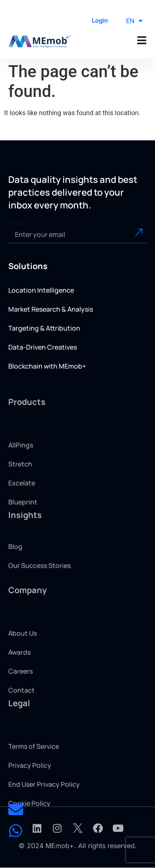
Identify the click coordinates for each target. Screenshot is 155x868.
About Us (23, 655)
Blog (15, 558)
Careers (20, 693)
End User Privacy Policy (44, 806)
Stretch (20, 485)
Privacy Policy (30, 787)
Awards (19, 674)
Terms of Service (34, 768)
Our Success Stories (39, 577)
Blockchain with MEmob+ (47, 366)
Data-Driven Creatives (43, 347)
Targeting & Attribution (44, 328)
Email (17, 223)
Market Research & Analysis (51, 309)
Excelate (22, 504)
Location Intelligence (41, 290)
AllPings (21, 466)
